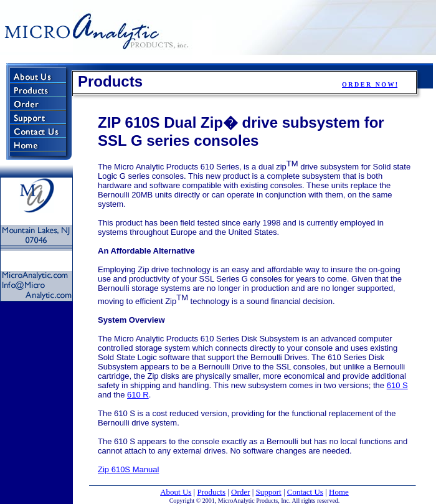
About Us (176, 492)
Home (339, 492)
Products (211, 492)
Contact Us (305, 492)
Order (240, 492)
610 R (138, 395)
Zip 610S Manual (128, 469)
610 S (397, 385)
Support (269, 492)
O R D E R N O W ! (370, 84)
